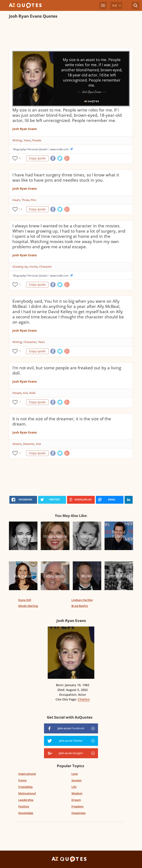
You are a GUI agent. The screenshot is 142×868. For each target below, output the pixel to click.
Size (38, 444)
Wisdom (77, 793)
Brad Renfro (80, 606)
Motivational (27, 793)
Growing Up (20, 267)
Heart (16, 200)
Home (33, 267)
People (37, 140)
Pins (33, 200)
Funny (22, 780)
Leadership (26, 800)
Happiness (79, 813)
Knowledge (26, 813)
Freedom (77, 806)
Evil (25, 393)
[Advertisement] (71, 34)
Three (25, 200)
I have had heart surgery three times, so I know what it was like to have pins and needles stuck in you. (66, 177)
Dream (17, 444)
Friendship (25, 787)
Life (74, 787)
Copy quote (37, 158)
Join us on (71, 728)
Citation (84, 699)
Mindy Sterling (28, 606)
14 (21, 209)
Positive (24, 806)
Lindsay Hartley (82, 600)
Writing (17, 140)
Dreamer (29, 444)
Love (75, 774)
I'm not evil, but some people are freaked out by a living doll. (67, 370)
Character (46, 267)
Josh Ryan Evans (25, 129)
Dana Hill (25, 600)
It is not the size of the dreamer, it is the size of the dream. (62, 421)
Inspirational (27, 774)
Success (76, 780)
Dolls (32, 393)
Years (27, 140)
